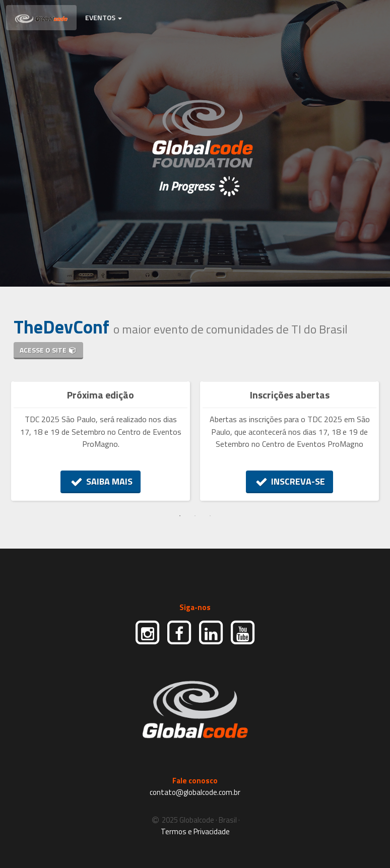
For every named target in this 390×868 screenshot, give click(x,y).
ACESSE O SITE (48, 350)
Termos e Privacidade (195, 831)
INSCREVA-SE (290, 481)
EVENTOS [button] (104, 17)
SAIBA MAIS (101, 481)
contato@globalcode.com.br (195, 792)
